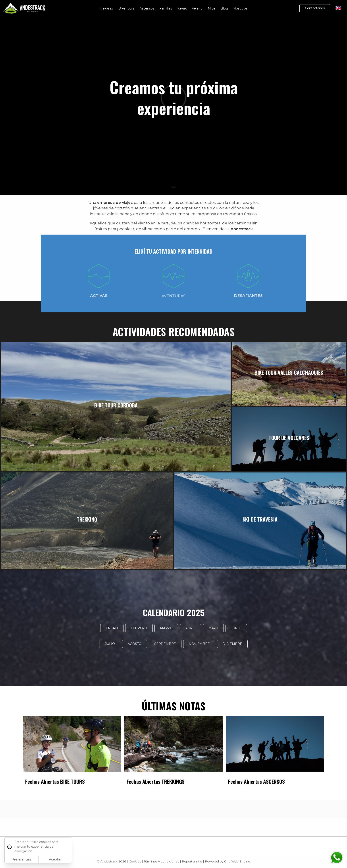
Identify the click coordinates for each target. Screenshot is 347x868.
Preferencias (21, 859)
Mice (212, 8)
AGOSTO (135, 644)
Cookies (135, 861)
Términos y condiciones (161, 861)
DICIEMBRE (232, 644)
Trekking (106, 8)
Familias (166, 8)
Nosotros (240, 8)
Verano (197, 8)
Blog (224, 8)
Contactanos (315, 8)
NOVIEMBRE (199, 644)
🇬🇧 (338, 8)
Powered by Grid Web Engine (227, 861)
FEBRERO (139, 628)
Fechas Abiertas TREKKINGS (156, 781)
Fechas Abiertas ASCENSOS (256, 781)
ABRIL (191, 628)
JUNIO (236, 628)
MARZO (166, 628)
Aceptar (55, 859)
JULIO (110, 644)
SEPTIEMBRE (165, 644)
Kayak (182, 8)
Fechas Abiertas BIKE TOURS (55, 781)
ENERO (112, 628)
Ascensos (147, 8)
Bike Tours (126, 8)
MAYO (213, 628)
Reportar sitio (192, 861)
